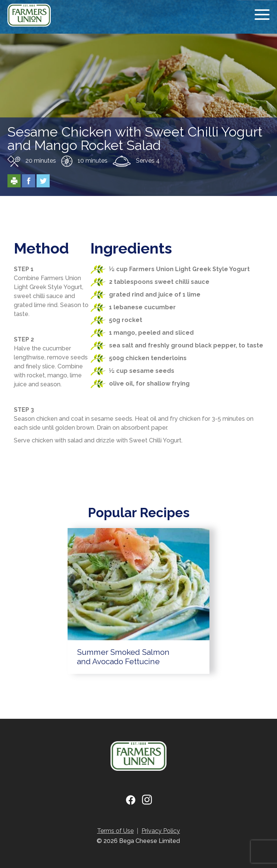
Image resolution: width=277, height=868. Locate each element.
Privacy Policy (161, 831)
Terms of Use (115, 831)
